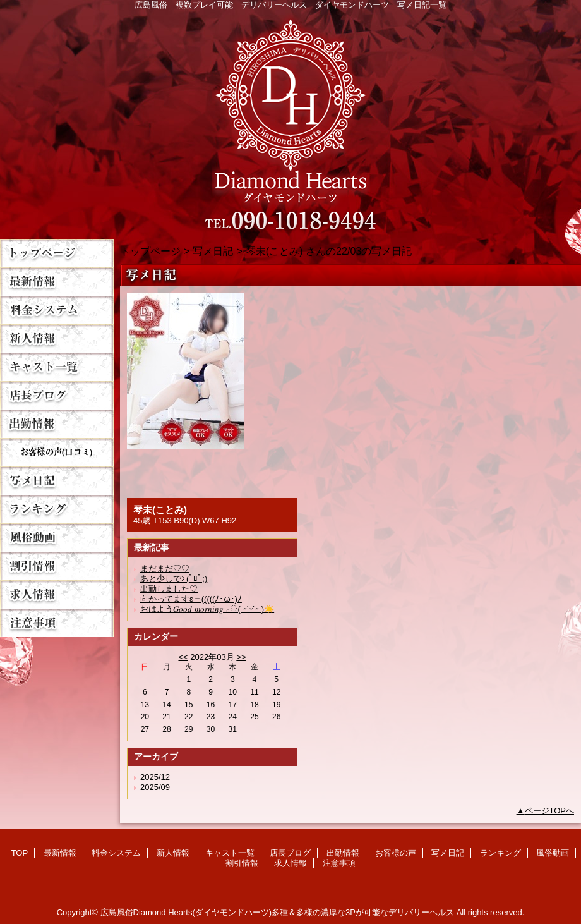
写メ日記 (57, 481)
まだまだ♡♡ (165, 568)
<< (183, 657)
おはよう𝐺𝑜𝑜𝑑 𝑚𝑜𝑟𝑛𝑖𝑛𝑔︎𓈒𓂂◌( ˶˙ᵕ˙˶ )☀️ (207, 609)
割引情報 (57, 566)
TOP (57, 253)
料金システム (57, 310)
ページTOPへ (550, 811)
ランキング (57, 509)
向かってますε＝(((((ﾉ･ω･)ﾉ (191, 599)
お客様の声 (57, 452)
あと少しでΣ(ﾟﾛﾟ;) (174, 579)
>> (241, 657)
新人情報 (57, 338)
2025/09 (155, 787)
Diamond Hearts (290, 121)
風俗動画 (57, 538)
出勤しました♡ (169, 589)
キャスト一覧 (57, 367)
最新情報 (57, 282)
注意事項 (57, 623)
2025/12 (155, 777)
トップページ (150, 251)
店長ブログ (57, 395)
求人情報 (57, 594)
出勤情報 (57, 424)
